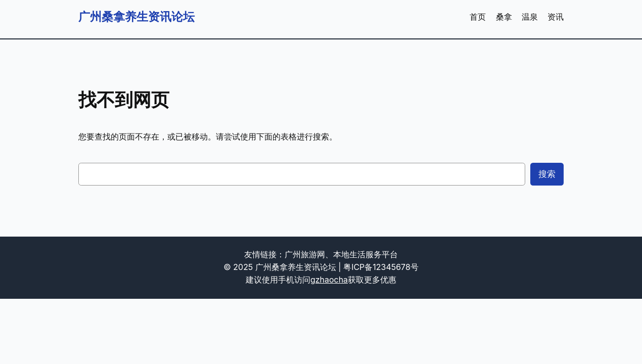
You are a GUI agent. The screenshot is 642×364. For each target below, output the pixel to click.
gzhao (322, 280)
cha (341, 280)
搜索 (547, 174)
